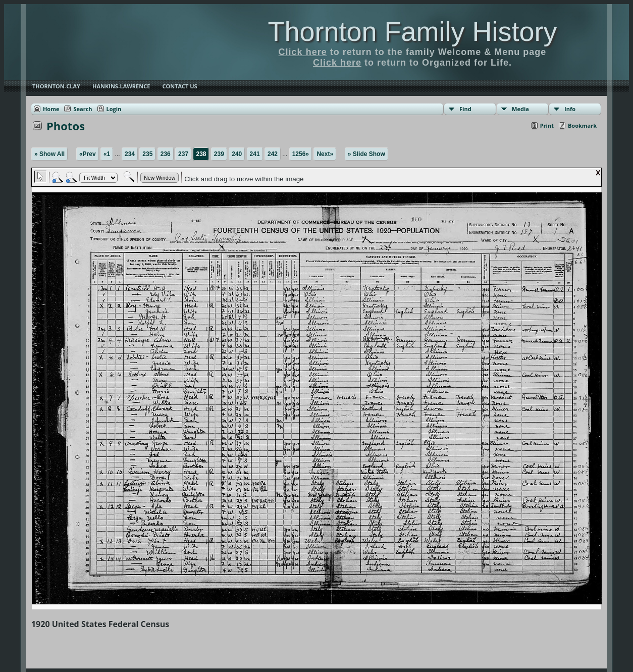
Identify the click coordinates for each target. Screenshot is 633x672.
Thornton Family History (412, 31)
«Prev (88, 154)
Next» (325, 154)
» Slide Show (366, 154)
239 (219, 154)
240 (237, 154)
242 (273, 154)
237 (183, 154)
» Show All (49, 154)
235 (147, 154)
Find (465, 109)
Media (520, 109)
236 (166, 154)
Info (570, 109)
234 (130, 154)
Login (114, 109)
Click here (303, 52)
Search (83, 109)
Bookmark (582, 125)
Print (547, 125)
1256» (301, 154)
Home (51, 109)
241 (255, 154)
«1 (107, 154)
